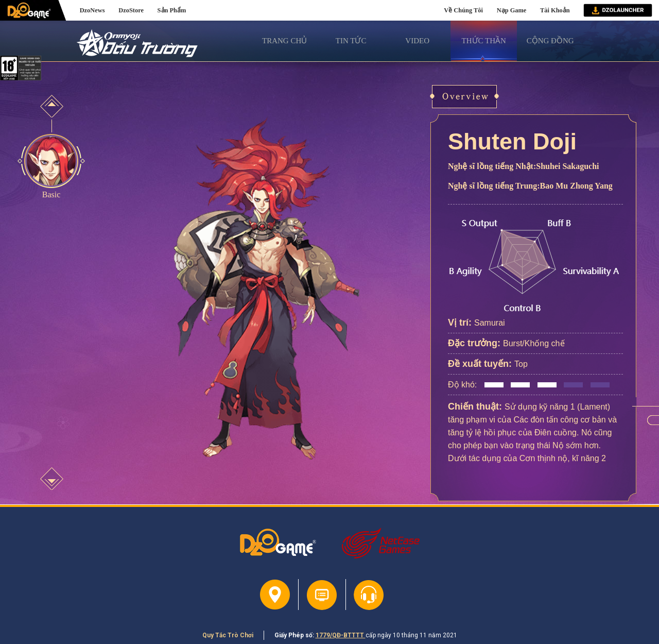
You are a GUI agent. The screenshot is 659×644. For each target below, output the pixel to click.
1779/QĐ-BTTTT (341, 635)
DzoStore (131, 10)
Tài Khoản (555, 10)
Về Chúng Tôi (463, 10)
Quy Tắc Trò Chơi (228, 635)
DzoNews (92, 10)
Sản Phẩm (172, 10)
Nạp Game (512, 10)
